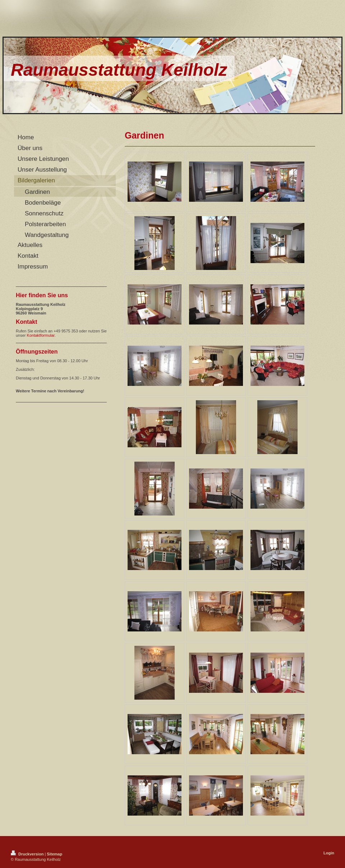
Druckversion (28, 854)
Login (329, 853)
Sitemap (54, 854)
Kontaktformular (41, 335)
